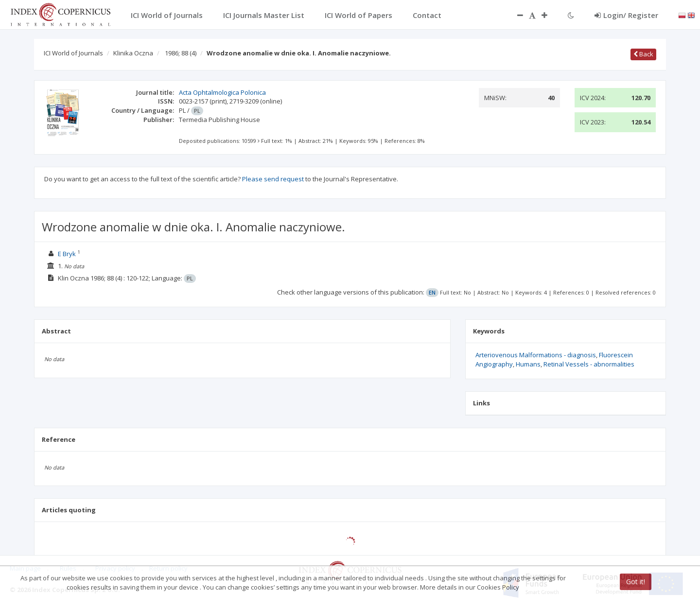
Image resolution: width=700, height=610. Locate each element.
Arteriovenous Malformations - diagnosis (536, 355)
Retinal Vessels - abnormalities (589, 364)
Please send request (273, 179)
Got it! (636, 582)
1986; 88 (181, 53)
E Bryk (67, 254)
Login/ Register (626, 15)
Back (643, 54)
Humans (528, 364)
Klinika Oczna (133, 53)
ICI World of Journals (73, 53)
